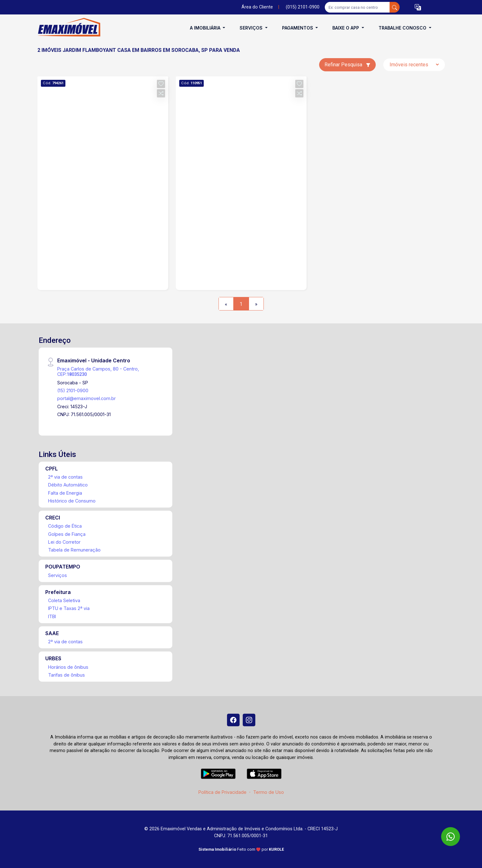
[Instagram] (249, 720)
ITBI (52, 616)
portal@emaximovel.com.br (86, 398)
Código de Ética (65, 526)
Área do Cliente (257, 7)
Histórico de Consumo (72, 501)
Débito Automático (68, 485)
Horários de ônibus (68, 667)
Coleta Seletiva (64, 600)
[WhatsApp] (451, 837)
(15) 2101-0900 (73, 390)
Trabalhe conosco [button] (403, 28)
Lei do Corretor (64, 542)
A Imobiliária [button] (206, 28)
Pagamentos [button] (298, 28)
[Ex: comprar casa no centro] (357, 7)
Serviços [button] (252, 28)
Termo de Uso (269, 792)
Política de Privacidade (222, 792)
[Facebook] (233, 720)
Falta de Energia (65, 493)
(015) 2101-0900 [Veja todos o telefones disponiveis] (303, 7)
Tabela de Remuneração (74, 550)
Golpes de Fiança (67, 534)
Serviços (58, 575)
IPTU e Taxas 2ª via (69, 608)
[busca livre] (395, 7)
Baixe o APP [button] (346, 28)
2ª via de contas (65, 477)
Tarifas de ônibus (66, 675)
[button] (418, 7)
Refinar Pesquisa (347, 65)
